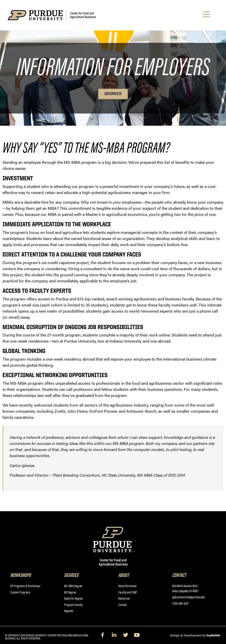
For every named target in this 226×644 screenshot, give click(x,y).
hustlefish (213, 635)
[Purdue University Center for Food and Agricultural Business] (60, 15)
